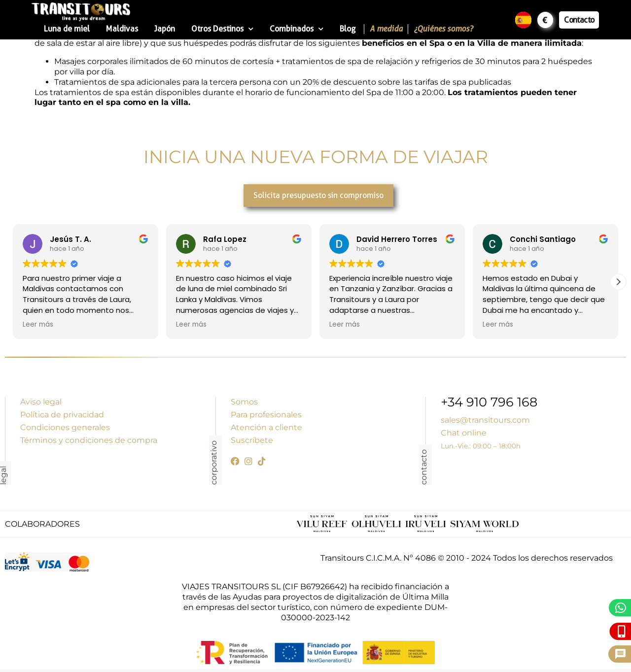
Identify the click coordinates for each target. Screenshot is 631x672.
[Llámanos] (622, 631)
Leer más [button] (38, 325)
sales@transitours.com (485, 420)
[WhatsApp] (621, 608)
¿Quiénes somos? (443, 29)
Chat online (464, 433)
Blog (348, 29)
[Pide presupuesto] (620, 654)
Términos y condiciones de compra (89, 440)
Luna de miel (67, 29)
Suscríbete (252, 440)
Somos (244, 402)
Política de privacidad (62, 415)
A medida (386, 29)
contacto (424, 467)
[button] (618, 282)
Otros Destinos (222, 29)
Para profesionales (266, 415)
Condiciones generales (65, 427)
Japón (165, 29)
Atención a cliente (266, 427)
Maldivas (122, 29)
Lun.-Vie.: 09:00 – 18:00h (481, 446)
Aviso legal (41, 402)
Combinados (297, 29)
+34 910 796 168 (489, 403)
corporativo (214, 463)
